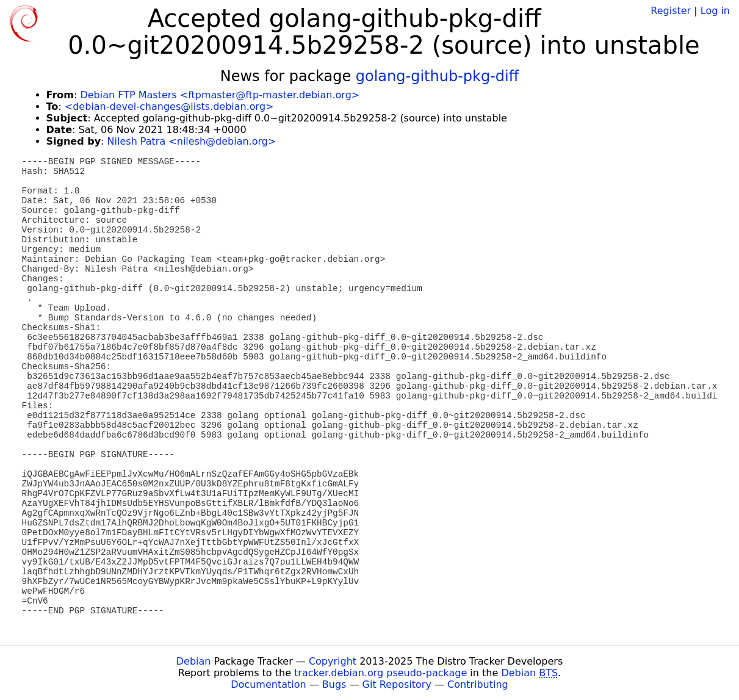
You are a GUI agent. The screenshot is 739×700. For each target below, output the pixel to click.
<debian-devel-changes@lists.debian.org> (169, 106)
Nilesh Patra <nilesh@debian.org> (192, 141)
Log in (715, 11)
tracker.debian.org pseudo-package (380, 673)
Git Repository (397, 684)
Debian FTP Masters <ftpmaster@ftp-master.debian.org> (220, 95)
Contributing (478, 684)
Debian (194, 661)
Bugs (334, 684)
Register (671, 11)
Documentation (268, 684)
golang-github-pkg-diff (438, 76)
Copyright (333, 661)
